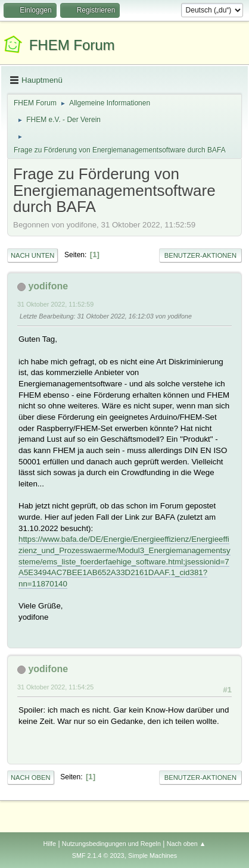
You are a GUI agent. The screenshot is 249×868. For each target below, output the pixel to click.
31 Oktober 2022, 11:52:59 (55, 304)
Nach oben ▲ (186, 844)
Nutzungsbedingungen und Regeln (111, 844)
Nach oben (31, 778)
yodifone (48, 286)
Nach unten (32, 255)
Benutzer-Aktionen (200, 255)
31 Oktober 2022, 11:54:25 (55, 687)
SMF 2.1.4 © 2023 (98, 855)
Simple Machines (152, 855)
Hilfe (49, 844)
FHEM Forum (72, 45)
